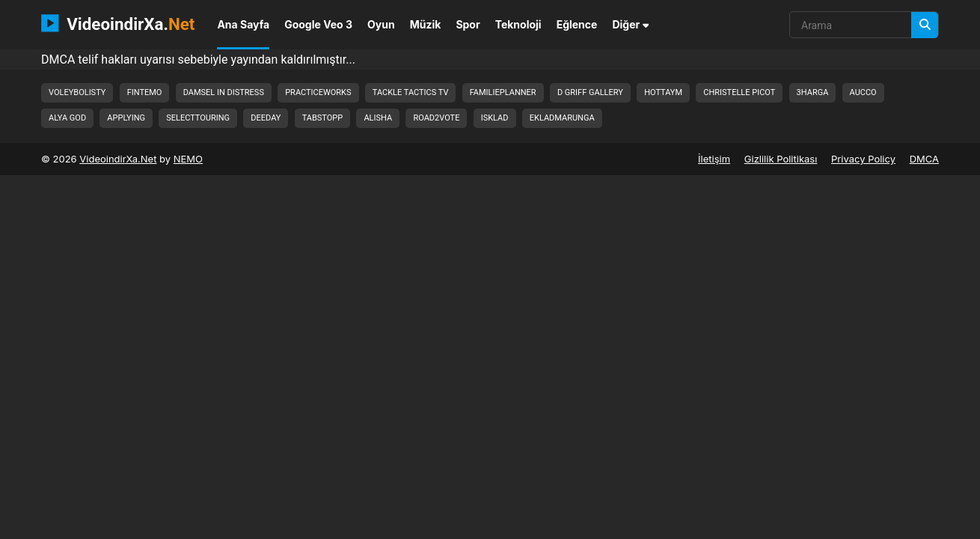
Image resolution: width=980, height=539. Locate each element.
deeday (266, 118)
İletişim (714, 159)
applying (126, 118)
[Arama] (925, 25)
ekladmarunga (562, 118)
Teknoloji (518, 24)
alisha (378, 118)
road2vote (436, 118)
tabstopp (323, 118)
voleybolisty (77, 92)
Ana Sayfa (243, 24)
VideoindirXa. (118, 23)
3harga (813, 92)
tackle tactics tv (411, 92)
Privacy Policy (863, 159)
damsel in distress (224, 92)
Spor (468, 24)
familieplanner (503, 92)
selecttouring (198, 118)
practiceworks (318, 92)
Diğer (630, 24)
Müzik (426, 24)
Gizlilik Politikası (781, 159)
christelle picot (739, 92)
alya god (67, 118)
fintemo (145, 92)
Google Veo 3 (318, 24)
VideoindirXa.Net (118, 159)
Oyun (381, 24)
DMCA (924, 159)
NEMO (188, 159)
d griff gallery (590, 92)
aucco (863, 92)
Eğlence (577, 24)
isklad (495, 118)
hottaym (663, 92)
